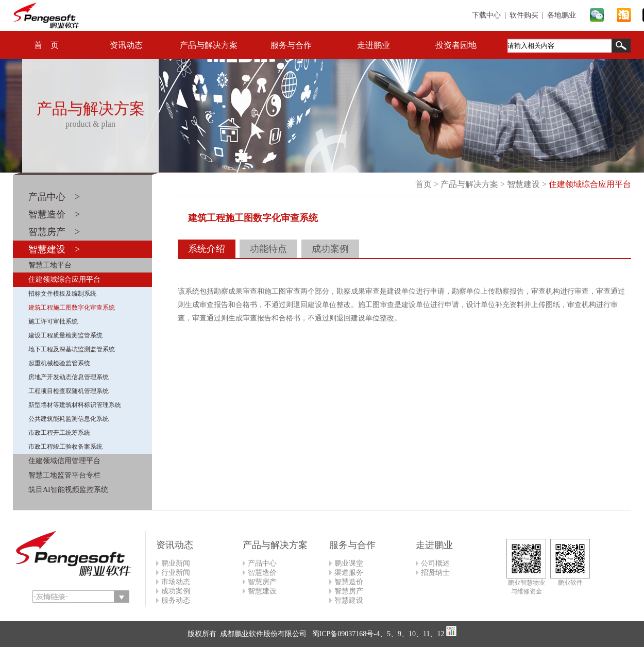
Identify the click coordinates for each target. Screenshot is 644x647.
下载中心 (486, 15)
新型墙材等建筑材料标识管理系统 (75, 405)
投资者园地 (456, 45)
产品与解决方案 (209, 45)
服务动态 (176, 600)
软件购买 (524, 15)
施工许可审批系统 (53, 321)
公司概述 (435, 563)
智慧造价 (262, 573)
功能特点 (268, 249)
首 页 (46, 45)
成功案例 (330, 249)
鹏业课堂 (349, 563)
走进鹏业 (374, 45)
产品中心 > (54, 197)
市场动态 (176, 582)
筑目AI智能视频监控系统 (68, 490)
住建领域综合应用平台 (64, 279)
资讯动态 (126, 45)
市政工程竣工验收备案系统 (65, 447)
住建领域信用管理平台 (64, 461)
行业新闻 (176, 573)
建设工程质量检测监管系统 (65, 335)
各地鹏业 (562, 15)
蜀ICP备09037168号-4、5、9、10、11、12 (377, 634)
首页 (423, 184)
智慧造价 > (54, 214)
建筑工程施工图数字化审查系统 (72, 308)
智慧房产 (262, 582)
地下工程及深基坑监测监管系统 (72, 349)
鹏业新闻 (176, 563)
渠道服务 (349, 573)
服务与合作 (291, 45)
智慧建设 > (54, 249)
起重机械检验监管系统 (59, 363)
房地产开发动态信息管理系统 (69, 377)
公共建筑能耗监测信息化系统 (69, 419)
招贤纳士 (435, 573)
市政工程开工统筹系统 (59, 433)
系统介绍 (207, 249)
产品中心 (262, 563)
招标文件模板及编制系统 (62, 294)
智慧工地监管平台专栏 (64, 475)
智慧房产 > (54, 232)
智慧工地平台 (50, 265)
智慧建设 (523, 184)
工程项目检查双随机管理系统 (69, 391)
